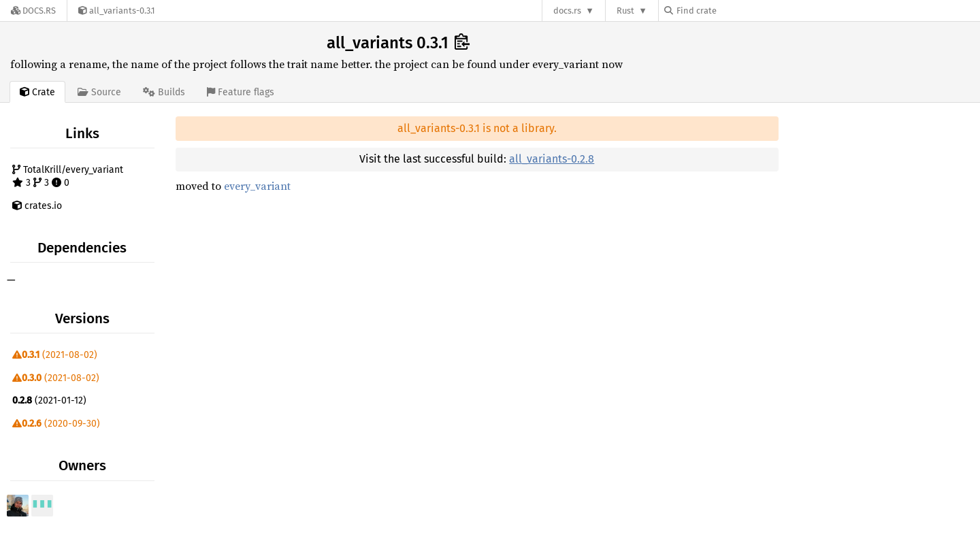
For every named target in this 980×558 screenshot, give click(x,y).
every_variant (257, 186)
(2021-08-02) (55, 355)
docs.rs (567, 11)
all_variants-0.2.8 (552, 159)
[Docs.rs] (33, 11)
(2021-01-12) (49, 400)
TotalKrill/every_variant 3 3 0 (68, 177)
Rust (625, 11)
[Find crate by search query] (732, 11)
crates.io (37, 206)
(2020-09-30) (56, 424)
